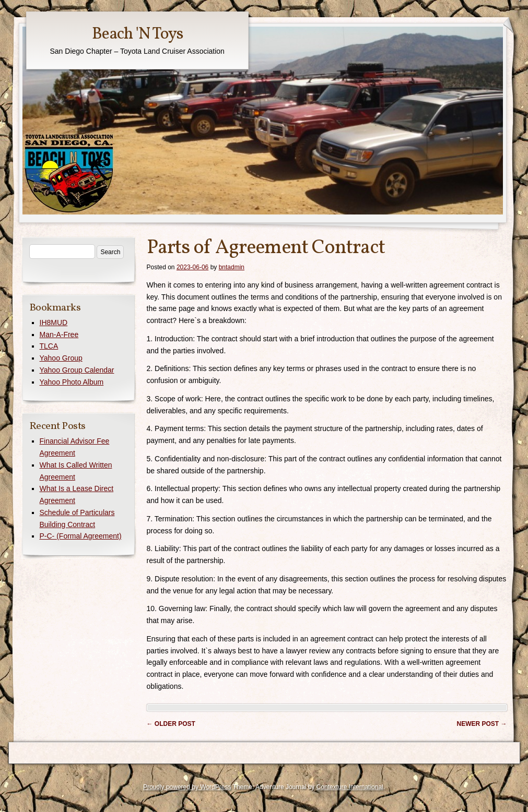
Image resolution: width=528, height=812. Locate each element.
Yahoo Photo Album (72, 382)
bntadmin (232, 267)
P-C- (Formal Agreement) (81, 536)
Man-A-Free (59, 335)
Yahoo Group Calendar (77, 370)
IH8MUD (54, 323)
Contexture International (350, 787)
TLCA (49, 346)
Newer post (482, 724)
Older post (171, 724)
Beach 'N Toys (137, 34)
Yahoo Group (61, 358)
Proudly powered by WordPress (187, 787)
